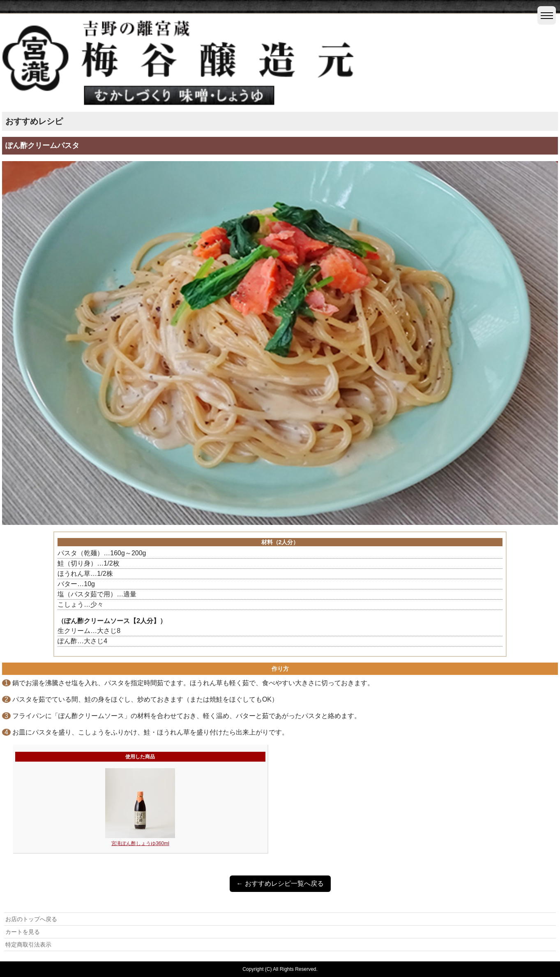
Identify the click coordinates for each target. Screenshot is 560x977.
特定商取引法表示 (28, 945)
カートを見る (23, 932)
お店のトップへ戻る (31, 919)
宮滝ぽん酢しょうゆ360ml (140, 843)
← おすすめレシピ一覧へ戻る (280, 883)
